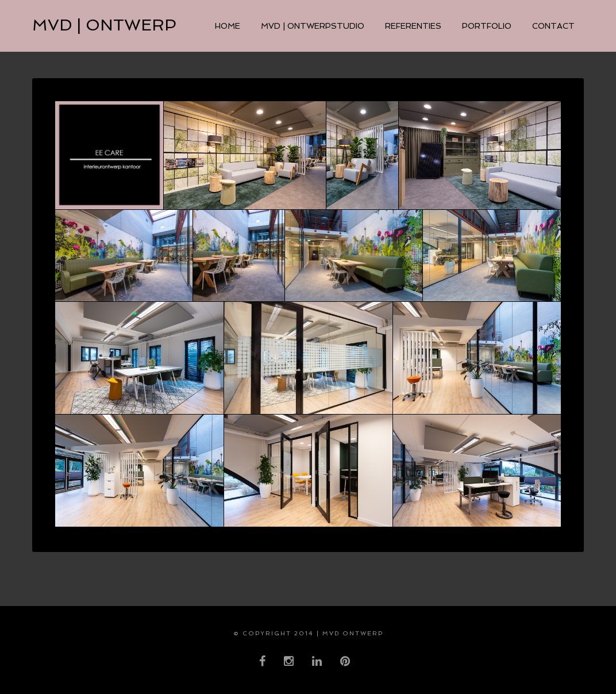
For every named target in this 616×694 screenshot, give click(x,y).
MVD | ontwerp (104, 25)
